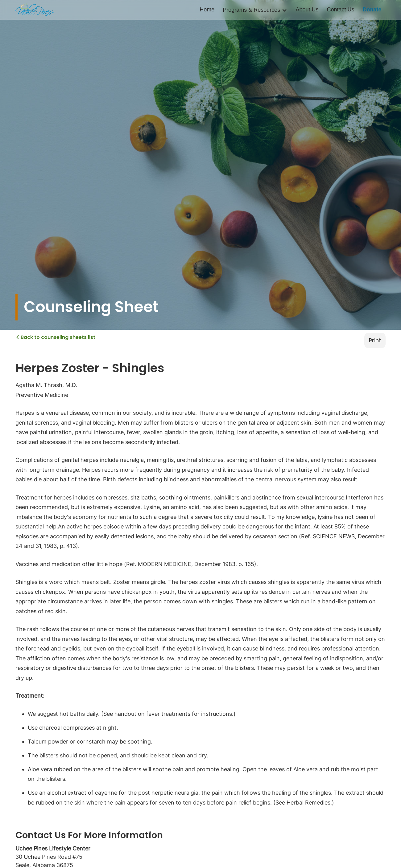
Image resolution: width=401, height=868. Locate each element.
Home (207, 10)
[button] (255, 10)
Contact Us (340, 10)
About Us (307, 10)
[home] (35, 10)
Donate (372, 10)
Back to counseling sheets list (56, 337)
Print (375, 340)
